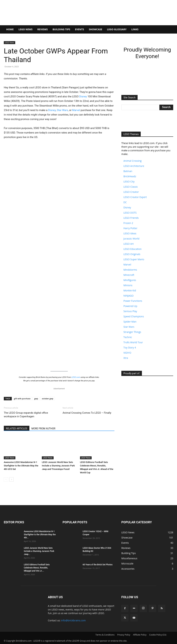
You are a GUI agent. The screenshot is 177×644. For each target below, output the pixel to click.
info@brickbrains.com (73, 620)
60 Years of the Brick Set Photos (98, 565)
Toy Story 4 (130, 348)
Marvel (76, 110)
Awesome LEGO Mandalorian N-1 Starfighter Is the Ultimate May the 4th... (40, 535)
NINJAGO (129, 296)
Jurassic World (131, 239)
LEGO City (129, 181)
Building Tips (61, 29)
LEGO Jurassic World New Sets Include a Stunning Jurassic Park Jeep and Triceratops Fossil (58, 466)
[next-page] (11, 479)
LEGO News (25, 29)
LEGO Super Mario (134, 259)
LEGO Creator (131, 192)
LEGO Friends (131, 218)
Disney (83, 96)
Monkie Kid (130, 290)
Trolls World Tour (133, 342)
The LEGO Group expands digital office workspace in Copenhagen (26, 415)
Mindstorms (130, 270)
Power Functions (133, 301)
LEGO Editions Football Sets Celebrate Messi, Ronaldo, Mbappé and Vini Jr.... (37, 568)
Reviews (43, 29)
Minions (128, 285)
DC (125, 202)
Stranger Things (132, 332)
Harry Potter (130, 228)
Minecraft (129, 275)
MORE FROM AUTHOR (43, 429)
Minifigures (130, 280)
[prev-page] (6, 479)
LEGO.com (76, 377)
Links (135, 29)
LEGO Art (129, 244)
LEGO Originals (132, 254)
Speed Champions (134, 316)
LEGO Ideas (130, 233)
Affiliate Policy (140, 635)
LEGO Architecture (134, 166)
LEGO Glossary (117, 29)
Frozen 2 (128, 223)
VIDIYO (127, 353)
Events (80, 29)
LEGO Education (132, 249)
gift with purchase (22, 399)
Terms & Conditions (105, 635)
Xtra (126, 358)
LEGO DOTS (130, 213)
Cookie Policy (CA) (158, 635)
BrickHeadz (130, 176)
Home (10, 29)
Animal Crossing (132, 161)
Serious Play (130, 311)
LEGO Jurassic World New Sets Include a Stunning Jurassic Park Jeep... (39, 551)
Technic (128, 337)
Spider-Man (130, 322)
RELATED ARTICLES (17, 429)
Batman (128, 171)
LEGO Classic (131, 187)
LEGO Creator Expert (135, 197)
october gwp (48, 399)
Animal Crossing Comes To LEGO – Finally (87, 413)
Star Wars (62, 110)
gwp (36, 399)
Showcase (96, 29)
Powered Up (130, 306)
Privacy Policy (124, 635)
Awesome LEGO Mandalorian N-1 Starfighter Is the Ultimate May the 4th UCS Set (21, 466)
